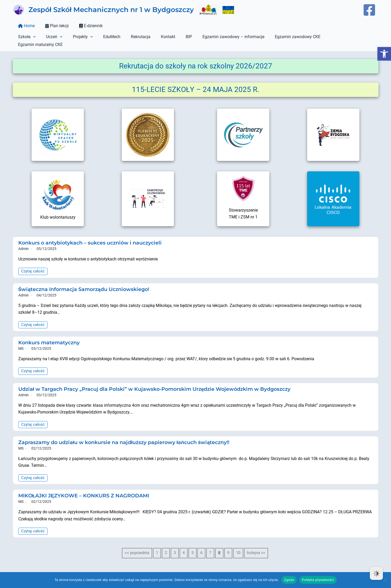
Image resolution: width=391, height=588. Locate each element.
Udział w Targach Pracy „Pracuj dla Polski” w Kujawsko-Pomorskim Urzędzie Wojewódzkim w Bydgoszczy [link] (162, 382)
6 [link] (202, 546)
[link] (384, 54)
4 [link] (184, 546)
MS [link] (21, 341)
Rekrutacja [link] (131, 37)
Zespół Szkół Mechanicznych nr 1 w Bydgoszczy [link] (111, 10)
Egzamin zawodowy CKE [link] (280, 37)
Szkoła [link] (26, 37)
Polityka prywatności (318, 580)
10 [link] (240, 546)
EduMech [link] (104, 37)
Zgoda (289, 580)
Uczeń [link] (51, 37)
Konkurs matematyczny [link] (51, 335)
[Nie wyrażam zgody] (384, 580)
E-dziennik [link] (86, 26)
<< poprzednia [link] (135, 546)
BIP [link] (175, 37)
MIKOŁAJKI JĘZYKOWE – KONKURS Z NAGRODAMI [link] (87, 488)
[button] (32, 37)
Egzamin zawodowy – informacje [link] (218, 37)
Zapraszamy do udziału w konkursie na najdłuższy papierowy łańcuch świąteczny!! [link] (130, 435)
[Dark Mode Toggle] (376, 573)
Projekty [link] (78, 37)
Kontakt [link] (157, 37)
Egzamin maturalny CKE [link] (333, 37)
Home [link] (25, 26)
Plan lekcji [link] (54, 26)
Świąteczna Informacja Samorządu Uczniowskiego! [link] (88, 281)
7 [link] (211, 546)
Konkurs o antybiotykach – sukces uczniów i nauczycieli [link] (95, 235)
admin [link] (24, 241)
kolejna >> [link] (258, 546)
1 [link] (156, 546)
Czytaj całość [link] (33, 263)
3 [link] (175, 546)
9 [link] (229, 546)
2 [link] (165, 546)
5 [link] (193, 546)
